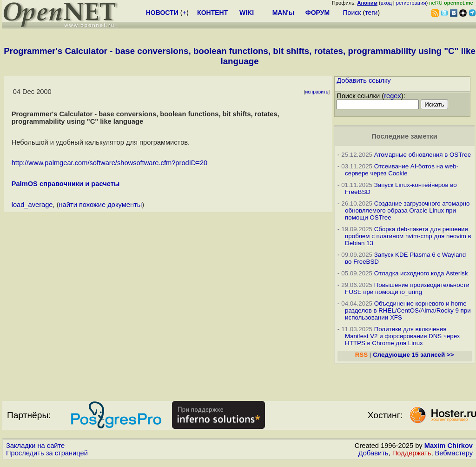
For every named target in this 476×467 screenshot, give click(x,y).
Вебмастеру (454, 453)
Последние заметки (404, 136)
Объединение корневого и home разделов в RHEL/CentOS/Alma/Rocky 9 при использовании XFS (408, 310)
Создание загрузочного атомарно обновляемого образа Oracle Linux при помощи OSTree (407, 210)
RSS (361, 355)
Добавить (374, 453)
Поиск (352, 13)
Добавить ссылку (364, 80)
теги (371, 13)
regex (393, 96)
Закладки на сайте (35, 446)
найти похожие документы (101, 205)
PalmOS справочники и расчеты (66, 184)
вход (386, 3)
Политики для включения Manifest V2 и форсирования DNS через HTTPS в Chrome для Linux (402, 336)
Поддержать (412, 453)
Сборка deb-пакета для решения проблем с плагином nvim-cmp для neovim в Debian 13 (408, 236)
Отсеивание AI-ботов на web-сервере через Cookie (402, 170)
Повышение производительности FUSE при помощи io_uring (407, 288)
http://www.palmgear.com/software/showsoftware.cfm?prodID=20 (110, 163)
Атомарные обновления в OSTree (423, 155)
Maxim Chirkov (449, 446)
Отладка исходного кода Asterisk (421, 273)
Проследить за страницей (47, 453)
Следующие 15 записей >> (413, 355)
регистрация (411, 3)
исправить (317, 92)
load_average (32, 205)
